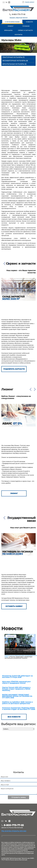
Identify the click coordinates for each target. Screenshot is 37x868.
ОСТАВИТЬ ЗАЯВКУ (14, 606)
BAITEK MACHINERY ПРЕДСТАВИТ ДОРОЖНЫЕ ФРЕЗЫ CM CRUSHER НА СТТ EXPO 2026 (17, 696)
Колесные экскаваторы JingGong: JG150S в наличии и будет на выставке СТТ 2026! (19, 709)
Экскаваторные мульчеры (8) (15, 61)
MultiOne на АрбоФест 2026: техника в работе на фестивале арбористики (17, 703)
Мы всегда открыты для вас (14, 831)
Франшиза (8, 30)
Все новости (14, 717)
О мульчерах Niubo (12, 22)
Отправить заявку (19, 797)
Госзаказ (26, 26)
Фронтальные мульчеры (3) (14, 64)
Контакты (18, 35)
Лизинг (11, 26)
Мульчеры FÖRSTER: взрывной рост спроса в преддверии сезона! (16, 682)
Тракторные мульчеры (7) (13, 57)
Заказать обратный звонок (19, 18)
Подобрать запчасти (14, 369)
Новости (29, 22)
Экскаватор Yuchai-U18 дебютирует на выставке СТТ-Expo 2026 (17, 677)
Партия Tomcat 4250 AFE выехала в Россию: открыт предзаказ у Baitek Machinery (16, 689)
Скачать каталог (30, 2)
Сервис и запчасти (25, 30)
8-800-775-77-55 (19, 14)
